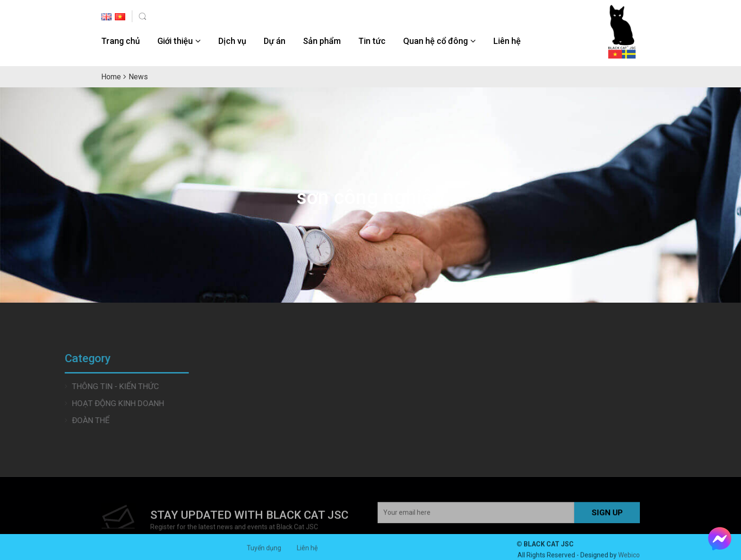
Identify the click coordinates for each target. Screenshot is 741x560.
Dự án (275, 41)
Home (111, 77)
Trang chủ (121, 41)
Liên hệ (507, 41)
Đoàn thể (58, 420)
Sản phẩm (322, 41)
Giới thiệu (175, 41)
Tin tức (372, 41)
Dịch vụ (232, 41)
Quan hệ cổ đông (435, 41)
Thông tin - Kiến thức (83, 386)
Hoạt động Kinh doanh (85, 403)
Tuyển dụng (264, 551)
